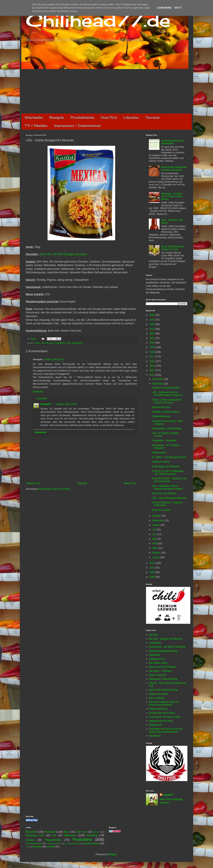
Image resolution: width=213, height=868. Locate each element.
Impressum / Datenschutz (77, 126)
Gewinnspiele (159, 453)
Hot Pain (153, 635)
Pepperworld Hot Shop (161, 721)
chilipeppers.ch (157, 659)
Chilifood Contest (161, 462)
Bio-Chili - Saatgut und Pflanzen (166, 639)
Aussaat (50, 832)
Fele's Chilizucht (157, 675)
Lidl (43, 343)
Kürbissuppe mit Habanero (166, 466)
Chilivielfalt (154, 655)
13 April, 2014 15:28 (66, 404)
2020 (153, 343)
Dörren (96, 832)
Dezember (158, 379)
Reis (69, 343)
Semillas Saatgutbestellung (163, 651)
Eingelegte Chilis (35, 835)
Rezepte (57, 117)
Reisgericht (77, 343)
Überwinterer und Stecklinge (167, 428)
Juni (155, 534)
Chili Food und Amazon (164, 493)
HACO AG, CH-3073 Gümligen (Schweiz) (63, 254)
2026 (153, 315)
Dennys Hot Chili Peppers (162, 667)
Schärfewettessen (54, 844)
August (156, 525)
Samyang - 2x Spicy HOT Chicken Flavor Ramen (172, 196)
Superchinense (91, 843)
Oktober (157, 516)
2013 (153, 375)
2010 (153, 572)
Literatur (131, 117)
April (155, 543)
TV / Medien (36, 126)
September (158, 520)
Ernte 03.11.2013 (161, 510)
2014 (153, 370)
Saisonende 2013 (161, 407)
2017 (153, 357)
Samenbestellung (34, 843)
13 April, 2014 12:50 (54, 359)
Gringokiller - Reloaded (164, 440)
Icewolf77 (46, 404)
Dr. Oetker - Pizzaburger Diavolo (169, 457)
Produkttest (60, 343)
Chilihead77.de (98, 20)
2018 (153, 352)
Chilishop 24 (155, 725)
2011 (153, 568)
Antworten (38, 392)
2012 (153, 563)
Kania (37, 343)
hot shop (37, 847)
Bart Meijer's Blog (158, 663)
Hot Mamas (155, 736)
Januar (156, 557)
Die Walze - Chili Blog (160, 671)
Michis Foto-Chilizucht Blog (163, 690)
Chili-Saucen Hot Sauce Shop (164, 717)
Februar (157, 553)
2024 (153, 324)
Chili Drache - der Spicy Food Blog (167, 647)
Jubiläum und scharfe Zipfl (166, 388)
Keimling (92, 835)
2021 (153, 338)
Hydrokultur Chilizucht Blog (163, 679)
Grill (54, 835)
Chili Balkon (155, 643)
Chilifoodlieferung (161, 416)
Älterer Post (130, 483)
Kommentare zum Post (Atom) (54, 489)
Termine (153, 117)
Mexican (50, 343)
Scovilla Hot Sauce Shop (162, 713)
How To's (109, 117)
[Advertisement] (106, 91)
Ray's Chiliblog (157, 698)
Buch (67, 832)
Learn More (164, 8)
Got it (178, 8)
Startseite (34, 117)
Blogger (113, 854)
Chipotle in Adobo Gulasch (166, 412)
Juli (154, 530)
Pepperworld (53, 840)
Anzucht (31, 832)
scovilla (51, 847)
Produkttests (82, 117)
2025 (153, 320)
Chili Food (81, 832)
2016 (153, 361)
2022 (153, 334)
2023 (153, 329)
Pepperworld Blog (158, 709)
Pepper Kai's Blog (158, 694)
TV (27, 847)
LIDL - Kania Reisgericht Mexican (169, 498)
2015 (153, 366)
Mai (155, 539)
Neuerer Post (33, 483)
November (158, 384)
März (155, 548)
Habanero (70, 835)
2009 (153, 577)
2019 (153, 347)
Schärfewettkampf (72, 844)
